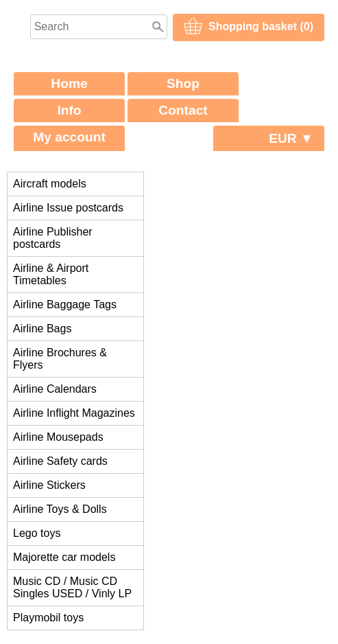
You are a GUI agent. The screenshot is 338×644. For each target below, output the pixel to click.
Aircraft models (50, 184)
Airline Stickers (49, 485)
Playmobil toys (48, 618)
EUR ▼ (291, 138)
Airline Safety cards (60, 461)
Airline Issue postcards (68, 208)
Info (69, 110)
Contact (183, 110)
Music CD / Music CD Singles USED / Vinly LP (72, 587)
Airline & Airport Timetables (51, 274)
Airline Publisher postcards (53, 238)
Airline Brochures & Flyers (60, 359)
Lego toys (37, 533)
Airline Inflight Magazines (74, 413)
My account (69, 137)
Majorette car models (64, 557)
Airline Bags (42, 329)
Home (69, 83)
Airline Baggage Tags (65, 304)
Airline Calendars (55, 389)
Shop (183, 83)
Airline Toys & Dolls (60, 509)
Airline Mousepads (58, 437)
